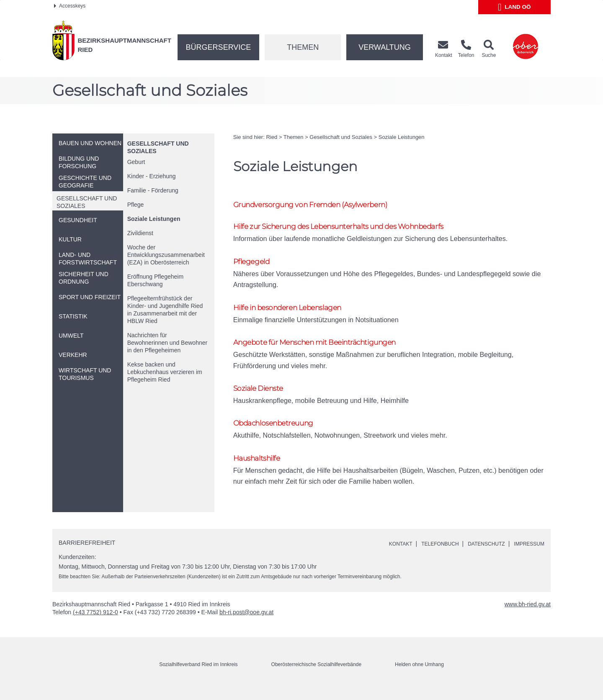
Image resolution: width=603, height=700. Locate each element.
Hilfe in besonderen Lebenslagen (295, 312)
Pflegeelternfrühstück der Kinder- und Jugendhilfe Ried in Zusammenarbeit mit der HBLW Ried (165, 310)
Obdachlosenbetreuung (279, 432)
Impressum (527, 554)
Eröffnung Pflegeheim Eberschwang (155, 280)
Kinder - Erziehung (152, 176)
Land (514, 7)
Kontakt (381, 554)
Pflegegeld (254, 264)
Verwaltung (385, 47)
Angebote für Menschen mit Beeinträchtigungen (326, 348)
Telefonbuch (425, 554)
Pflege (136, 205)
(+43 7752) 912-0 (95, 623)
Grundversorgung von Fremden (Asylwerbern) (320, 205)
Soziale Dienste (262, 395)
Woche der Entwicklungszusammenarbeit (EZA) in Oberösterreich (166, 255)
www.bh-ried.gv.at (528, 615)
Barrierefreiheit (87, 554)
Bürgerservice (219, 47)
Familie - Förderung (153, 190)
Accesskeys (70, 6)
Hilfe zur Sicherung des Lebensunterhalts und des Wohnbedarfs (354, 228)
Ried (272, 137)
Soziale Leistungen (154, 219)
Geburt (136, 162)
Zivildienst (140, 233)
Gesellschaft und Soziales (341, 137)
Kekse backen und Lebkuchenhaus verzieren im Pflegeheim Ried (165, 372)
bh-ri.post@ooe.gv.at (246, 623)
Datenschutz (478, 554)
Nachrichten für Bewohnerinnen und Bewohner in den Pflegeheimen (167, 343)
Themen (303, 47)
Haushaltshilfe (260, 468)
